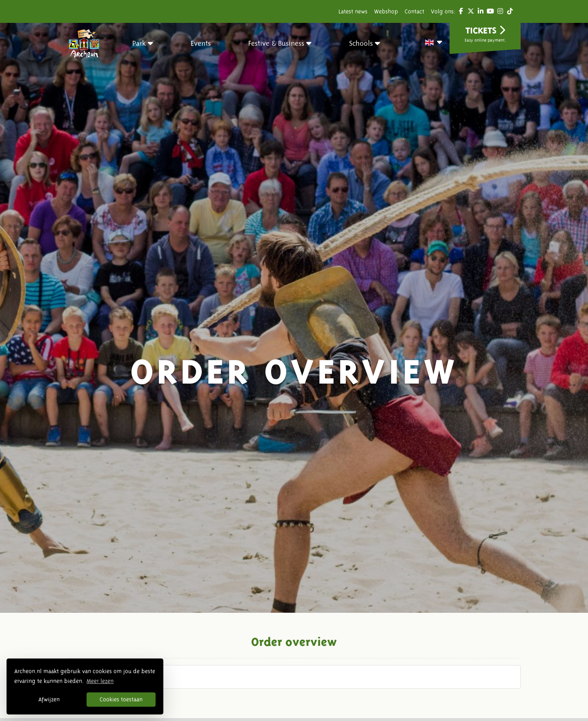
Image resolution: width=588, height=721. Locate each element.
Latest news (353, 11)
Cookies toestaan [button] (121, 699)
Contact (414, 11)
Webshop (386, 11)
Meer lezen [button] (100, 681)
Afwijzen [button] (49, 699)
